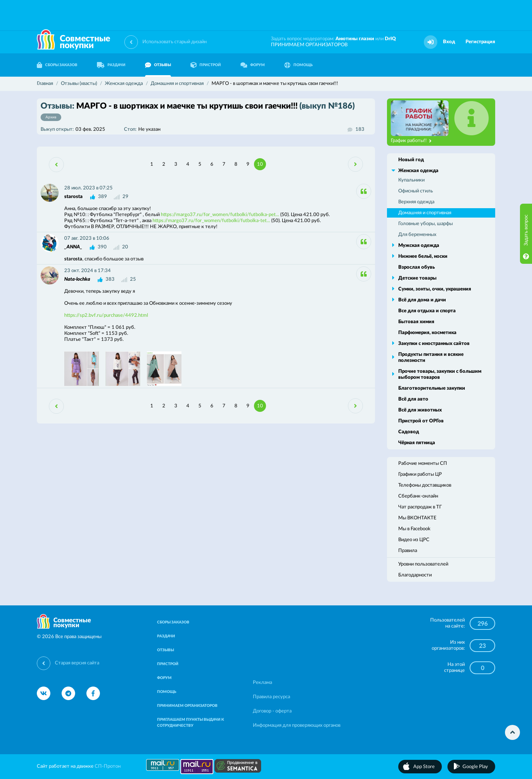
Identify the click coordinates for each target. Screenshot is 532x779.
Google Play (475, 767)
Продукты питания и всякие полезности (431, 358)
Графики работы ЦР (420, 474)
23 (482, 646)
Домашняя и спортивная (425, 213)
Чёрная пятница (417, 443)
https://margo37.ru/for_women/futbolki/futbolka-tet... (211, 221)
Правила (408, 551)
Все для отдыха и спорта (427, 311)
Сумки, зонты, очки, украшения (435, 289)
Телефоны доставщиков (425, 485)
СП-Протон (108, 766)
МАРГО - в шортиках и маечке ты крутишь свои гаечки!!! (198, 111)
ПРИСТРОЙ (206, 65)
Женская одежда (418, 171)
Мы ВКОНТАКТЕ (417, 518)
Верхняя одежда (416, 202)
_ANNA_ (73, 247)
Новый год (411, 160)
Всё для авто (413, 399)
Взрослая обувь (416, 267)
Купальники (411, 180)
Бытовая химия (416, 322)
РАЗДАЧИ (111, 65)
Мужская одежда (419, 246)
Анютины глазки (355, 39)
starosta (73, 197)
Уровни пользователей (423, 564)
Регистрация (480, 42)
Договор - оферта (272, 711)
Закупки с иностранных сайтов (434, 344)
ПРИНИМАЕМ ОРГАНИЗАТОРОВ (309, 45)
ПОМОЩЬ (298, 65)
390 (102, 247)
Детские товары (417, 278)
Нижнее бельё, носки (423, 256)
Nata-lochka (77, 279)
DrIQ (390, 39)
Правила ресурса (271, 697)
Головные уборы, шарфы (425, 224)
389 (103, 197)
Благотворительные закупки (432, 388)
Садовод (409, 432)
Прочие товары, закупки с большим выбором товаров (440, 374)
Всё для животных (420, 410)
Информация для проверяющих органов (297, 725)
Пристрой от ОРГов (421, 421)
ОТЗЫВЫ (158, 65)
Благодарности (415, 575)
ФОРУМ (253, 65)
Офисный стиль (416, 191)
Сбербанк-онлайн (418, 496)
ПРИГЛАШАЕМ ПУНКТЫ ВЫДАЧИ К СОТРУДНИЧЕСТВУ (190, 723)
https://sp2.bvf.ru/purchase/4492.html (106, 315)
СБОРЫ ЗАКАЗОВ (57, 65)
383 (110, 279)
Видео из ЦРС (414, 540)
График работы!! (411, 141)
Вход (449, 42)
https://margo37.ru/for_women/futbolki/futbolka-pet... (220, 215)
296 (483, 624)
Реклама (262, 683)
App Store (424, 767)
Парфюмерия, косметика (427, 333)
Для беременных (417, 235)
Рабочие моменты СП (423, 464)
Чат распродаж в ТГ (420, 507)
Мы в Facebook (414, 529)
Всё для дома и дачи (422, 300)
